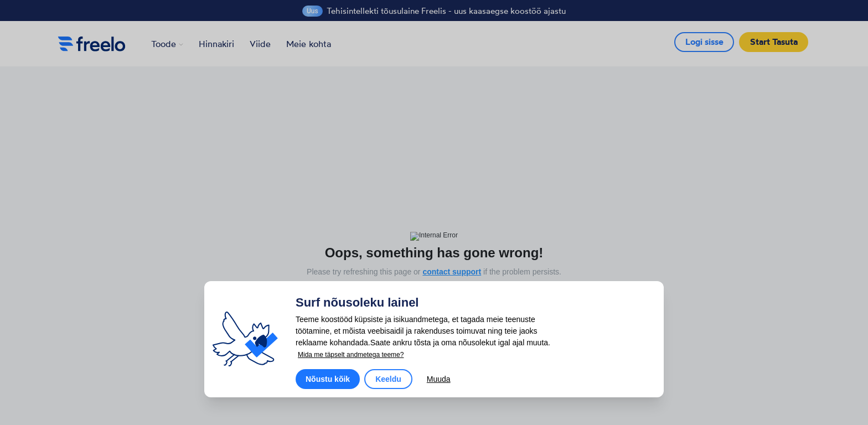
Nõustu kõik (328, 379)
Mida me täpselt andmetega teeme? (351, 355)
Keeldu (388, 379)
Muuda (439, 379)
